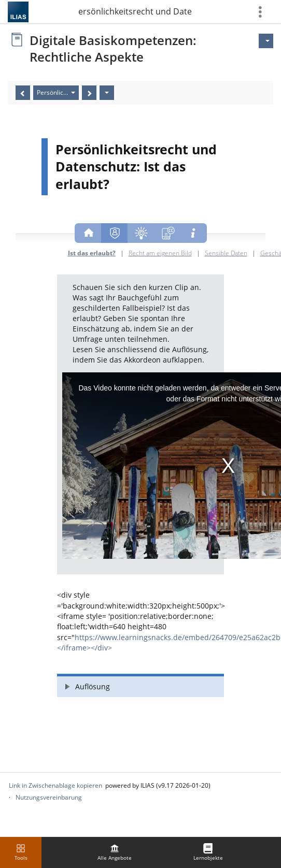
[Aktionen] (107, 93)
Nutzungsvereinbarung (49, 797)
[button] (140, 685)
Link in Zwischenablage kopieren (55, 785)
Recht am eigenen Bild (160, 253)
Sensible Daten (226, 253)
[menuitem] (115, 852)
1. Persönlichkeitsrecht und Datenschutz (135, 11)
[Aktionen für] (266, 41)
